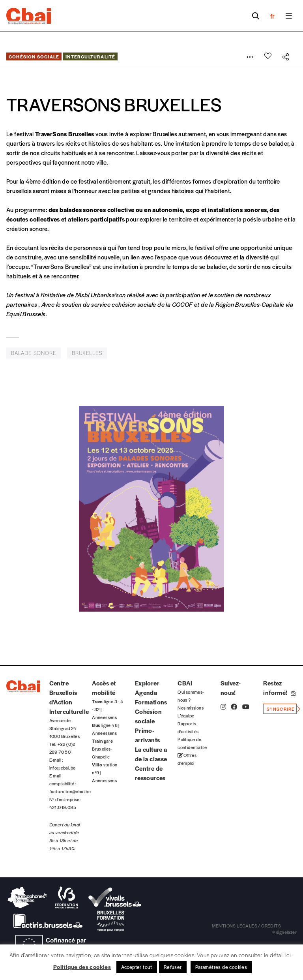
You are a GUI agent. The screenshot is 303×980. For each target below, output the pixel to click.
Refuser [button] (173, 967)
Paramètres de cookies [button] (221, 967)
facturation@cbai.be (70, 791)
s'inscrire (281, 709)
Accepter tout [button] (137, 967)
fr (272, 16)
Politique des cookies (82, 967)
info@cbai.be (63, 768)
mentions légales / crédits (246, 926)
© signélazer (284, 932)
